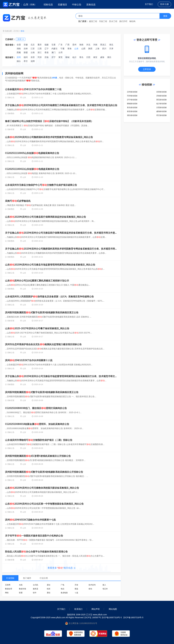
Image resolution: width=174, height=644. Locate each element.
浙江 (40, 52)
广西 (67, 45)
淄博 (33, 61)
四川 (104, 49)
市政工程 (103, 21)
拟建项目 (62, 5)
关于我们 (149, 4)
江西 (40, 49)
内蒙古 (55, 49)
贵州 (74, 45)
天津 (111, 49)
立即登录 (147, 69)
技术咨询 (92, 585)
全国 (19, 45)
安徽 (26, 45)
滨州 (19, 57)
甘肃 (54, 45)
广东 (60, 45)
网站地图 (113, 609)
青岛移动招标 (132, 108)
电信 (62, 589)
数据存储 (22, 589)
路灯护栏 (123, 21)
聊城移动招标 (132, 104)
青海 (69, 49)
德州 (26, 57)
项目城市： (10, 57)
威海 (102, 57)
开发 (76, 585)
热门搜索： (83, 21)
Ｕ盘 (76, 593)
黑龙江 (103, 45)
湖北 (111, 45)
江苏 (33, 49)
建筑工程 (93, 21)
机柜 (49, 589)
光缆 (21, 585)
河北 (88, 45)
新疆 (26, 52)
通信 (49, 593)
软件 (35, 593)
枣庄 (26, 61)
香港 (47, 52)
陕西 (90, 49)
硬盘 (76, 589)
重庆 (40, 45)
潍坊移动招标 (132, 115)
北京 (33, 45)
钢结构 (132, 21)
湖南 (19, 49)
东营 (33, 57)
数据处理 (9, 589)
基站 (49, 585)
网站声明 (96, 609)
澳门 (54, 52)
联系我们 (78, 609)
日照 (88, 57)
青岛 (81, 57)
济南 (47, 57)
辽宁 (47, 49)
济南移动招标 (162, 96)
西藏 (19, 52)
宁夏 (62, 49)
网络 (7, 593)
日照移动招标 (162, 108)
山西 (83, 49)
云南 (33, 52)
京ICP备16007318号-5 (133, 617)
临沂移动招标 (162, 104)
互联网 (8, 585)
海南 (81, 45)
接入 (104, 585)
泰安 (95, 57)
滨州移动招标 (132, 92)
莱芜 (60, 57)
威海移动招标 (162, 111)
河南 (95, 45)
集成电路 (64, 593)
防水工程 (113, 21)
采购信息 (91, 5)
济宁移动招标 (132, 100)
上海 (97, 49)
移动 (22, 31)
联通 (21, 593)
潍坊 (109, 57)
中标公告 (77, 5)
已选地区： (10, 39)
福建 (47, 45)
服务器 (36, 589)
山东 (76, 49)
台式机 (36, 585)
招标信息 (48, 5)
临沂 (74, 57)
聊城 (67, 57)
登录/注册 (164, 4)
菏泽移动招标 (132, 96)
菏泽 (40, 57)
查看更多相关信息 (61, 568)
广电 (62, 585)
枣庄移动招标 (162, 115)
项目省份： (10, 45)
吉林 (26, 49)
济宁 (54, 57)
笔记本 (105, 589)
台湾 (60, 52)
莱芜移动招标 (162, 100)
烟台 (19, 61)
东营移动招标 (162, 92)
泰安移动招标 (132, 111)
